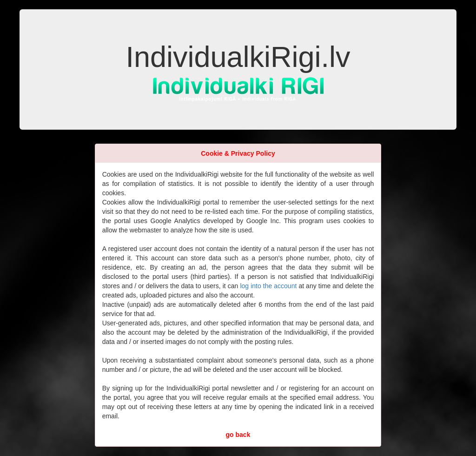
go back (238, 435)
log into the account (268, 286)
